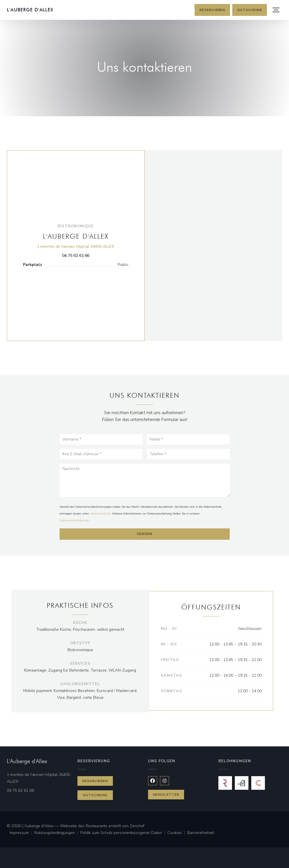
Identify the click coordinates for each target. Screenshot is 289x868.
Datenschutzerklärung (74, 520)
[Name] (188, 439)
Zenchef (137, 826)
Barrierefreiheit (201, 833)
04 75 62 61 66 (76, 256)
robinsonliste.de (100, 514)
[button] (276, 10)
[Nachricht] (145, 480)
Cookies (177, 833)
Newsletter (166, 795)
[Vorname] (101, 439)
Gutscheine (250, 10)
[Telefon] (188, 454)
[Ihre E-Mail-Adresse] (101, 454)
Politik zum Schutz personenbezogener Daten (124, 833)
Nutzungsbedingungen (57, 833)
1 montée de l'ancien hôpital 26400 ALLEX (76, 246)
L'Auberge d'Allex (30, 10)
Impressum (22, 833)
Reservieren (212, 10)
